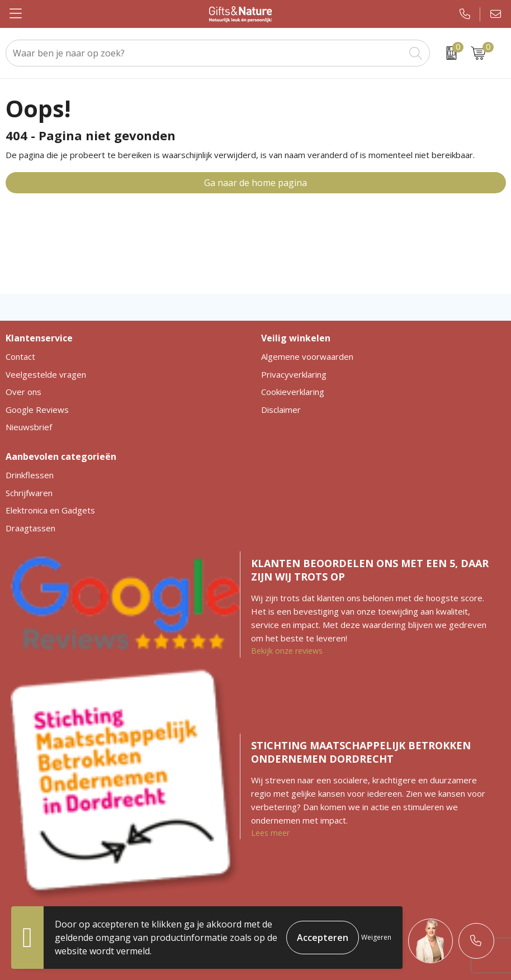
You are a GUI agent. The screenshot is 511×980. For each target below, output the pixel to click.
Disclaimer (281, 410)
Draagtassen (30, 528)
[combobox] (205, 53)
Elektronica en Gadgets (50, 510)
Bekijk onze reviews (287, 651)
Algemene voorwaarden (307, 356)
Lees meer (270, 833)
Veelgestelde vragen (46, 374)
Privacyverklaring (294, 374)
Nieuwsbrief (29, 427)
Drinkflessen (30, 475)
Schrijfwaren (29, 493)
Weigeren (376, 937)
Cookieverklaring (293, 392)
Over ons (23, 392)
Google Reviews (37, 410)
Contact (20, 356)
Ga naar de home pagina (255, 183)
